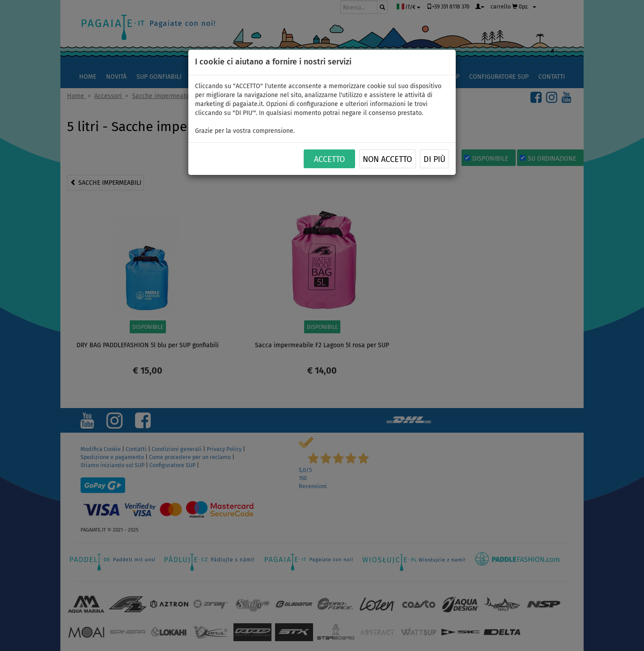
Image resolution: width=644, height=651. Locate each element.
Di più (434, 159)
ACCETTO (329, 159)
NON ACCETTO (387, 159)
